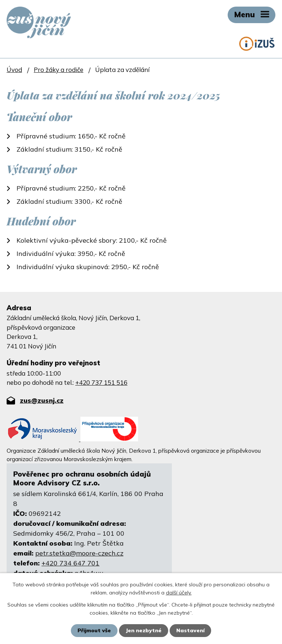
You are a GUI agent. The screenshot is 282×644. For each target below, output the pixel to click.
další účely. (179, 593)
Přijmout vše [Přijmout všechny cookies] (94, 630)
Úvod (14, 70)
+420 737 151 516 (101, 382)
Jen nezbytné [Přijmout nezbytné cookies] (144, 630)
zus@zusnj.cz (42, 400)
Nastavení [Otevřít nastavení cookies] (190, 630)
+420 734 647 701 (70, 563)
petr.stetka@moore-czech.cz (79, 553)
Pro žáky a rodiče (59, 70)
